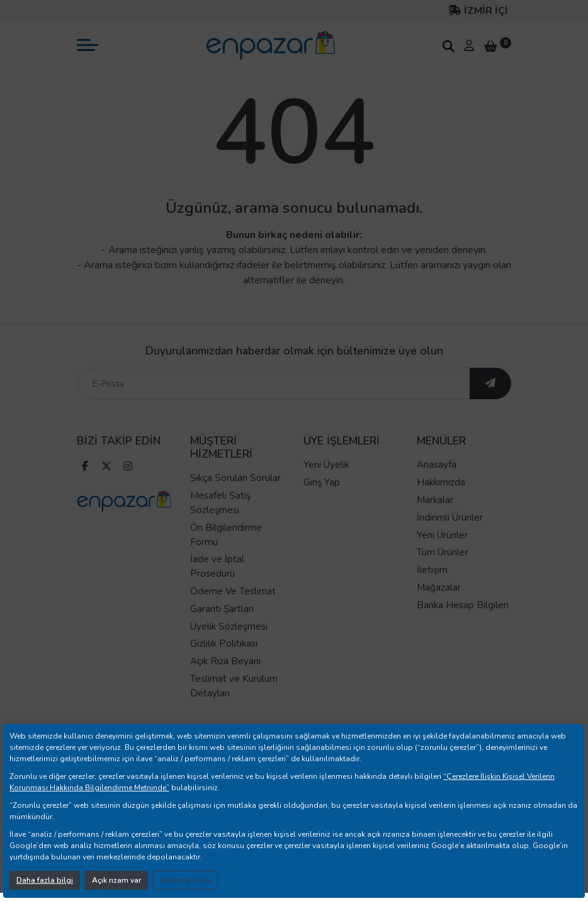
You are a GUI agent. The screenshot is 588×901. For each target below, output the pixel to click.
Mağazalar (439, 587)
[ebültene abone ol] (490, 383)
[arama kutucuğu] (448, 46)
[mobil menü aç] (88, 45)
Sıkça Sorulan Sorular (235, 478)
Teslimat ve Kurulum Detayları (234, 686)
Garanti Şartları (222, 609)
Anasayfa (437, 465)
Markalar (435, 500)
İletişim (432, 570)
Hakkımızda (441, 482)
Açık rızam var (116, 880)
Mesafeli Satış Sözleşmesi (220, 503)
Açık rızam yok (185, 880)
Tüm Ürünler (443, 552)
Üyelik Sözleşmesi (229, 626)
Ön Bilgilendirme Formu (226, 535)
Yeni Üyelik (326, 465)
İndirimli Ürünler (450, 518)
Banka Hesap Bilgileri (463, 605)
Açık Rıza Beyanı (225, 661)
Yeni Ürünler (442, 535)
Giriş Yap (322, 482)
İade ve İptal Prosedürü (217, 566)
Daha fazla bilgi (45, 880)
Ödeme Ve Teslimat (233, 591)
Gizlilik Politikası (224, 643)
